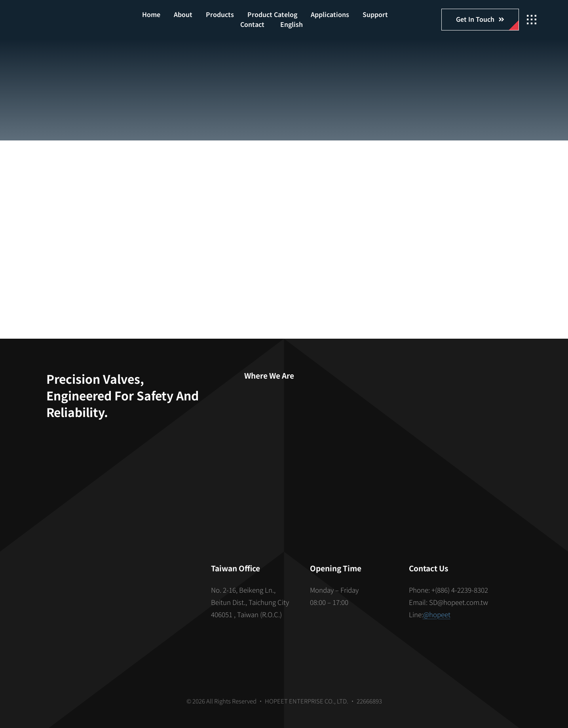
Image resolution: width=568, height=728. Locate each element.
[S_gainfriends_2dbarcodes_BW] (120, 596)
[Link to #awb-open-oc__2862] (532, 20)
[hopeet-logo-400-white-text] (74, 15)
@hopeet (437, 614)
